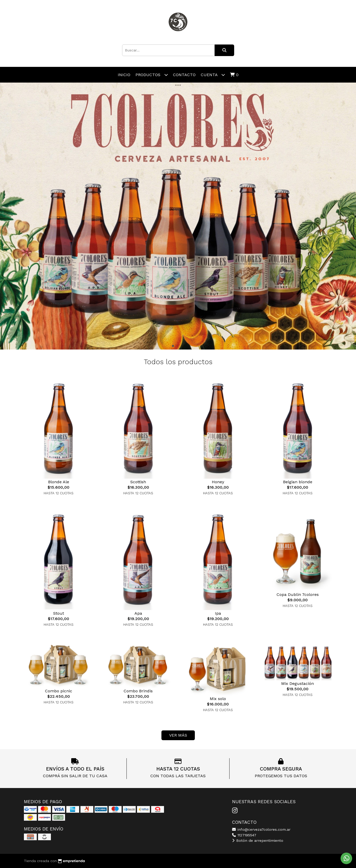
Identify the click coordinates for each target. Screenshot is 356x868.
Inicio (124, 75)
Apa (138, 613)
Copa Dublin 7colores (298, 594)
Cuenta (213, 75)
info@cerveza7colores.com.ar (261, 829)
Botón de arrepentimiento (258, 840)
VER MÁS (178, 735)
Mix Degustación (298, 683)
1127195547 (244, 835)
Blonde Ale (59, 482)
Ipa (218, 613)
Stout (59, 613)
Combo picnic (59, 691)
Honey (218, 482)
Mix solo (218, 699)
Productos (152, 75)
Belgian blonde (298, 482)
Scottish (138, 482)
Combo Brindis (138, 691)
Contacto (184, 75)
